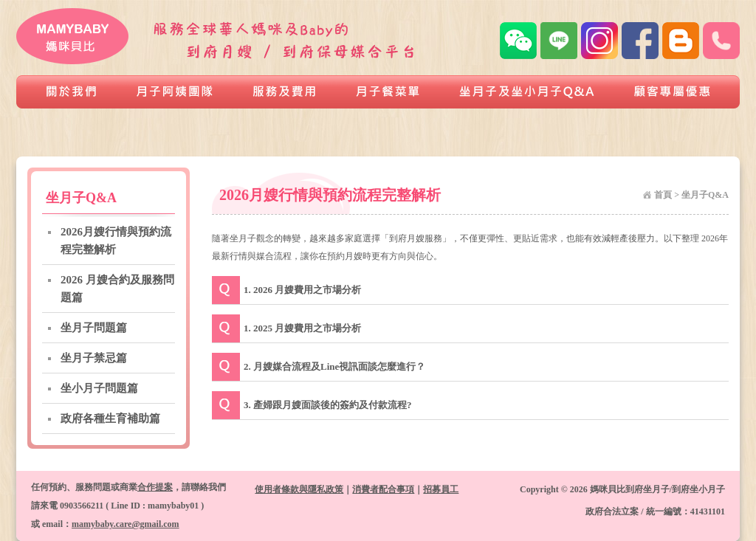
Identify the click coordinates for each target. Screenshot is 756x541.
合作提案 (155, 487)
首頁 (663, 195)
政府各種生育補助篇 (110, 418)
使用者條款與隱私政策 (299, 489)
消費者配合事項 (383, 489)
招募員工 (441, 489)
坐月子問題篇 (94, 328)
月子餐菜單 (388, 92)
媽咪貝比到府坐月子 (73, 36)
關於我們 (66, 92)
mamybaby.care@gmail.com (126, 524)
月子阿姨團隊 (175, 92)
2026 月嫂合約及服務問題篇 (117, 289)
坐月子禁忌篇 (94, 358)
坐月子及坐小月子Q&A (527, 92)
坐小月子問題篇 (99, 388)
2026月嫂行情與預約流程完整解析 (116, 241)
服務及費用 (285, 92)
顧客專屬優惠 (677, 92)
